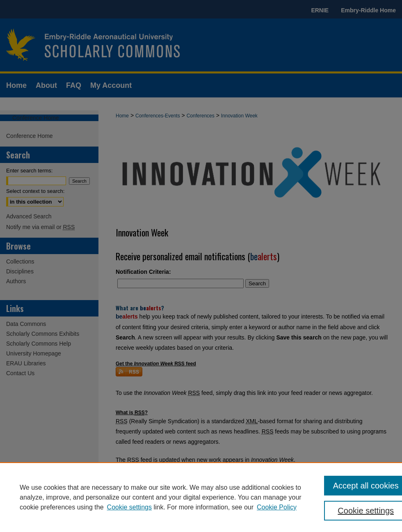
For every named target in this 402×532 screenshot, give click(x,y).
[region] (201, 497)
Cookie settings (129, 507)
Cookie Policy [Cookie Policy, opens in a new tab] (277, 507)
